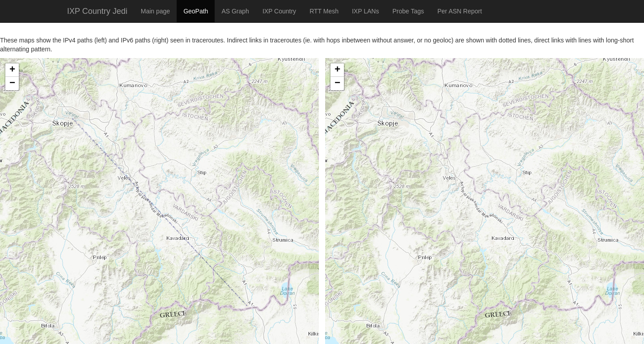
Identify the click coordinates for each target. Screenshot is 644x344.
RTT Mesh (324, 11)
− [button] (12, 84)
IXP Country (279, 11)
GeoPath (196, 11)
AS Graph (235, 11)
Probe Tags (408, 11)
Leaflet (10, 333)
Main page (155, 11)
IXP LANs (365, 11)
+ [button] (12, 70)
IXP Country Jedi (97, 11)
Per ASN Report (460, 11)
